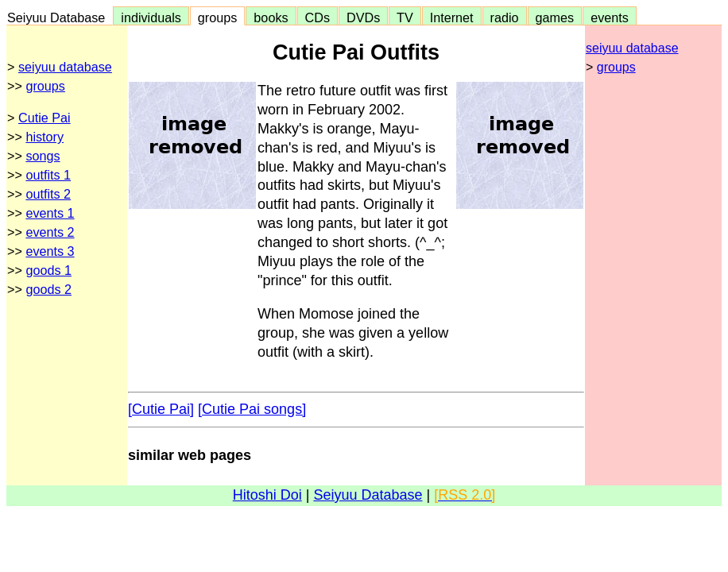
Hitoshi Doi (267, 495)
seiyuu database (65, 67)
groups (218, 17)
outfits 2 (48, 194)
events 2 (50, 232)
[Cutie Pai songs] (252, 409)
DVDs (363, 17)
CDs (318, 17)
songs (43, 156)
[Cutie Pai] (161, 409)
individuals (151, 17)
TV (405, 17)
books (271, 17)
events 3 (50, 251)
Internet (452, 17)
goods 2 (48, 289)
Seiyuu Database (60, 17)
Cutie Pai (45, 118)
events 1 (50, 213)
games (555, 17)
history (45, 137)
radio (505, 17)
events (610, 17)
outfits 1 (48, 175)
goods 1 (48, 270)
